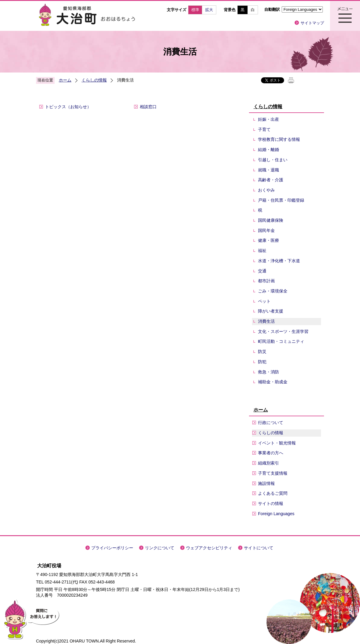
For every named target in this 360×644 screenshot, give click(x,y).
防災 (262, 352)
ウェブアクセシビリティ (209, 548)
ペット (264, 301)
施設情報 (266, 483)
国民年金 (266, 230)
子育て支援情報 (273, 473)
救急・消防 (268, 372)
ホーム (65, 80)
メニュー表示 (345, 16)
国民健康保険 (271, 220)
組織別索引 (268, 463)
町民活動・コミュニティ (281, 341)
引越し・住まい (273, 160)
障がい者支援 (271, 311)
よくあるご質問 (273, 493)
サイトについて (259, 548)
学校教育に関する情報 (279, 139)
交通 (262, 271)
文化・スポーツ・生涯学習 (283, 331)
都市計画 (266, 281)
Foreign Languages (276, 514)
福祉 (262, 251)
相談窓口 (148, 107)
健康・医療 (268, 240)
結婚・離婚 (268, 150)
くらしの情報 (94, 80)
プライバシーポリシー (112, 548)
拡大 (209, 10)
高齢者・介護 (271, 180)
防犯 (262, 362)
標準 (195, 10)
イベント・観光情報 (277, 443)
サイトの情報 (271, 503)
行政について (271, 423)
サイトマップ (312, 23)
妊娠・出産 (268, 119)
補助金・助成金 (273, 382)
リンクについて (160, 548)
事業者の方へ (271, 453)
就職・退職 (268, 170)
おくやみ (266, 190)
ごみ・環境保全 (273, 291)
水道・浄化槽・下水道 (279, 261)
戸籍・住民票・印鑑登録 (281, 200)
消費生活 (266, 321)
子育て (264, 129)
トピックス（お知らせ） (68, 107)
